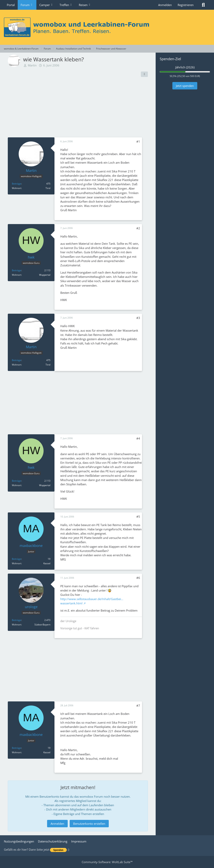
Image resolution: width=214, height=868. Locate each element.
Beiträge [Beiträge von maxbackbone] (17, 559)
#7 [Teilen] (138, 706)
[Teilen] (144, 74)
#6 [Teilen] (138, 578)
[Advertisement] (78, 108)
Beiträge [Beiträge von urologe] (17, 620)
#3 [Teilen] (138, 318)
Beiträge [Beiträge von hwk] (17, 270)
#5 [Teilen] (138, 517)
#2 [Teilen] (138, 228)
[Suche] (203, 5)
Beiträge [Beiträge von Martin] (17, 184)
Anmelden (165, 5)
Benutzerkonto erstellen (89, 824)
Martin (32, 65)
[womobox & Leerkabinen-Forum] (107, 27)
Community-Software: (107, 862)
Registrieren (186, 5)
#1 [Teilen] (138, 141)
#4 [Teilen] (138, 438)
